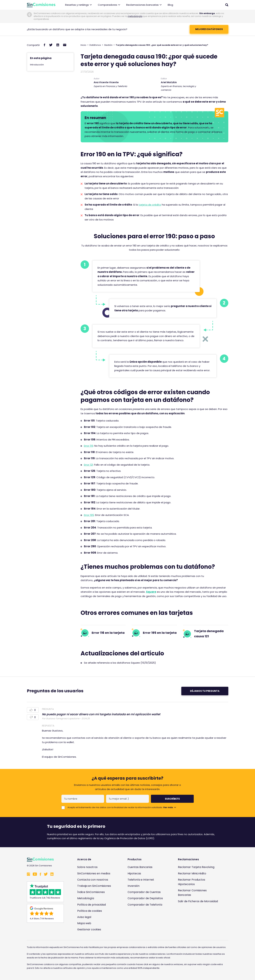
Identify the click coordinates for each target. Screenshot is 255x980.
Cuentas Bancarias (140, 867)
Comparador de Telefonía (145, 905)
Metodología (86, 898)
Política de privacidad (91, 905)
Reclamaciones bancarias (144, 5)
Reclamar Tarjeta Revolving (196, 867)
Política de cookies (90, 911)
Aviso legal (84, 917)
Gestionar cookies (89, 929)
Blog (170, 5)
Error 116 (89, 446)
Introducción (37, 65)
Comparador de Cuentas (144, 892)
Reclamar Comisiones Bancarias (192, 893)
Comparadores (109, 5)
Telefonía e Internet (141, 880)
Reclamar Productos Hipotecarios (192, 882)
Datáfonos (95, 45)
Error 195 (89, 515)
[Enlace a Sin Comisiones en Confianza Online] (199, 917)
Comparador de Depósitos (145, 898)
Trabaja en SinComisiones (94, 886)
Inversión (134, 886)
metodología (135, 16)
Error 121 (88, 465)
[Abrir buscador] (227, 5)
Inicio (83, 45)
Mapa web (84, 923)
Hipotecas (134, 873)
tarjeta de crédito (150, 205)
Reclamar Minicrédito (192, 873)
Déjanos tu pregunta (205, 691)
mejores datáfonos (209, 29)
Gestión (108, 45)
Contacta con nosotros (93, 880)
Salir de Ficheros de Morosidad (198, 901)
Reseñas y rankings (78, 5)
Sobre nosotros (87, 867)
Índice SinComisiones (91, 892)
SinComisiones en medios (94, 873)
